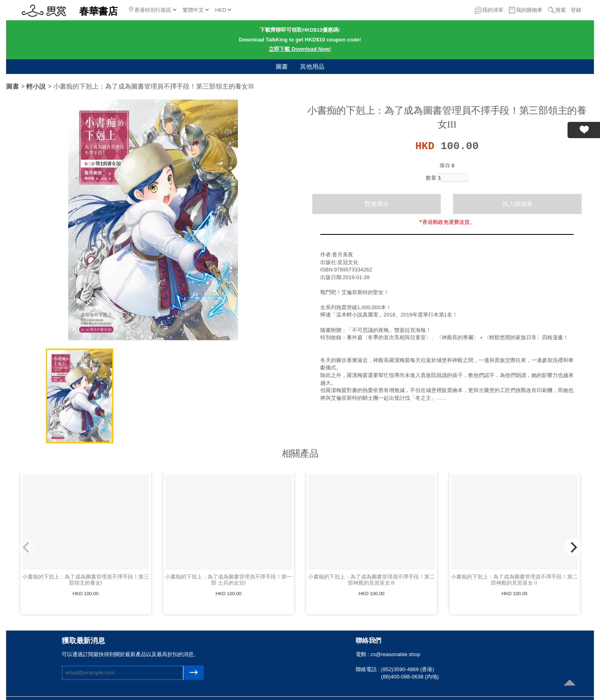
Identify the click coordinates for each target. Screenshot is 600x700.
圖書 (282, 66)
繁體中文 (196, 10)
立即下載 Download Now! (300, 49)
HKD (223, 10)
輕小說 (36, 86)
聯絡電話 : (368, 669)
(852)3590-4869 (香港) (408, 669)
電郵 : (363, 654)
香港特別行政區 (153, 10)
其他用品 (312, 66)
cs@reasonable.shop (395, 654)
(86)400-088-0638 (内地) (410, 677)
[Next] (573, 547)
